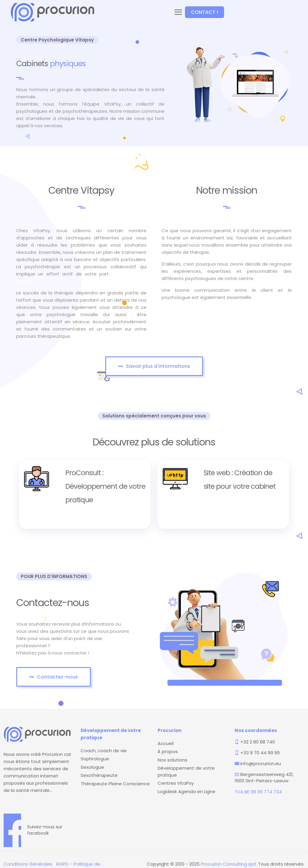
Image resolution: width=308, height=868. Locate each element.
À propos (168, 751)
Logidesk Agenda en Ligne (186, 791)
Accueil (166, 743)
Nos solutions (172, 760)
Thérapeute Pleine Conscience (115, 784)
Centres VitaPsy (176, 783)
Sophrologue (95, 759)
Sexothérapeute (99, 775)
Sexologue (92, 767)
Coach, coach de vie (104, 751)
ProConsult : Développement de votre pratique (105, 486)
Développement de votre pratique (186, 771)
